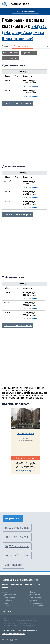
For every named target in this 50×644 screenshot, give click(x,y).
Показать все (8, 611)
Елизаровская (35, 597)
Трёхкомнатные (10, 58)
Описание (6, 46)
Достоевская (35, 595)
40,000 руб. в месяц (17, 556)
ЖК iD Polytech (26, 434)
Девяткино (34, 592)
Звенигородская (36, 603)
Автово (5, 592)
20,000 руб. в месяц (17, 537)
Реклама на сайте (30, 630)
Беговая (6, 603)
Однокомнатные (11, 53)
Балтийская (7, 600)
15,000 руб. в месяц (17, 528)
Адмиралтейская (9, 595)
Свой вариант (13, 565)
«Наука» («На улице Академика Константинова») (24, 32)
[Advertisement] (25, 135)
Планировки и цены (23, 46)
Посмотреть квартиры (25, 470)
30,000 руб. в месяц (17, 546)
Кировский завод (36, 606)
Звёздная (33, 600)
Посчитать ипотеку (30, 86)
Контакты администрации (12, 630)
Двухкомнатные (29, 53)
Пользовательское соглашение (14, 634)
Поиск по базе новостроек (27, 12)
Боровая (6, 606)
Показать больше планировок (18, 103)
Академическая (9, 597)
